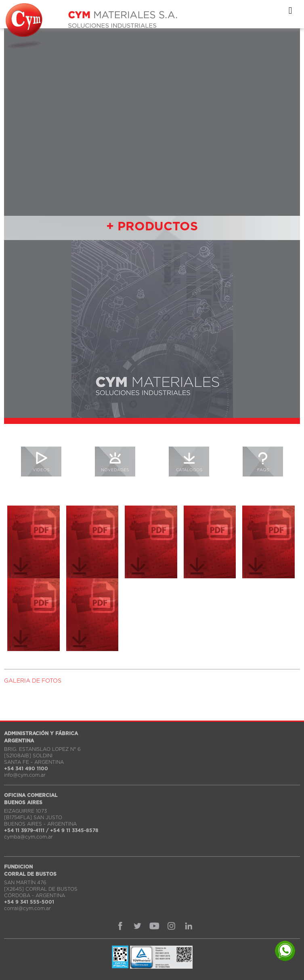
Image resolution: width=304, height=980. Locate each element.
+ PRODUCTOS (152, 227)
